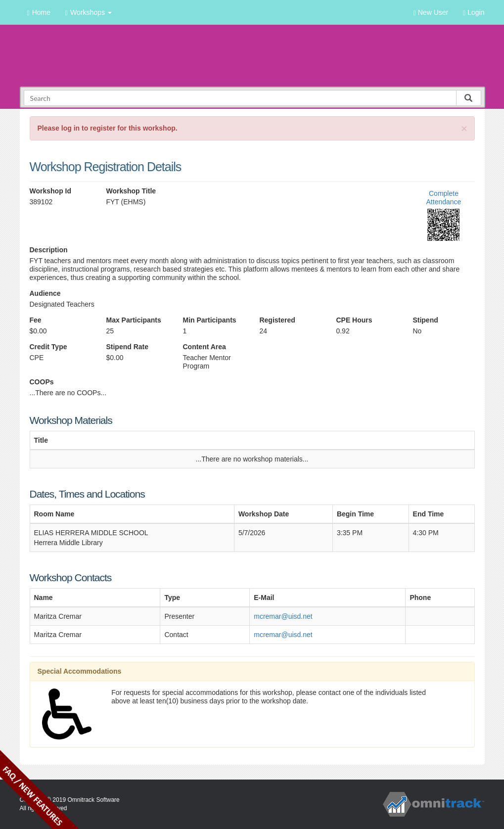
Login (474, 13)
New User (431, 13)
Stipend (425, 320)
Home (39, 13)
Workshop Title (131, 191)
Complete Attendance (444, 198)
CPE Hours (354, 320)
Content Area (204, 347)
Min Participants (209, 320)
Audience (45, 293)
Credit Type (48, 347)
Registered (277, 320)
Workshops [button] (89, 13)
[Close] (464, 128)
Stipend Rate (127, 347)
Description (49, 250)
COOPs (42, 382)
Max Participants (133, 320)
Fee (36, 320)
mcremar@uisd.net (283, 616)
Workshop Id (51, 191)
